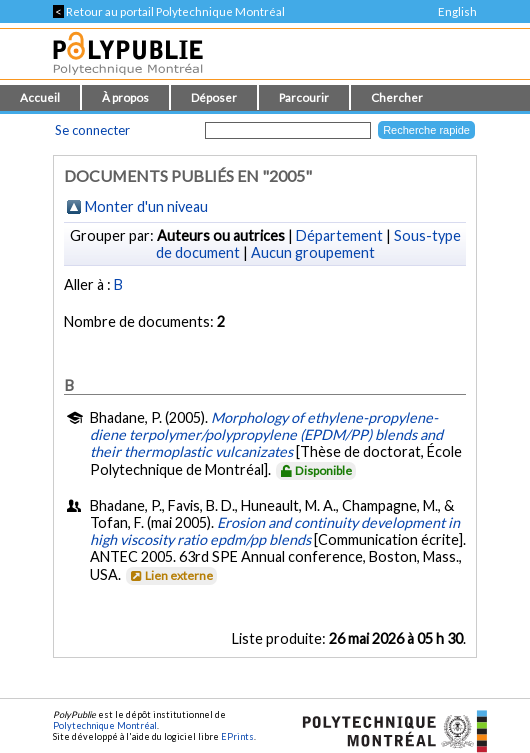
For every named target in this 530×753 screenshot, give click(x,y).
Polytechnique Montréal (105, 725)
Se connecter (92, 130)
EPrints (237, 736)
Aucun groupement (313, 252)
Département (339, 235)
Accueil (40, 97)
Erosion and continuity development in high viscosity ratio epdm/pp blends (275, 531)
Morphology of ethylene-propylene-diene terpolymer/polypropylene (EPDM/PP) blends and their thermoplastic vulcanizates (266, 434)
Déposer (214, 97)
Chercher (397, 97)
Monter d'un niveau (146, 206)
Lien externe (170, 575)
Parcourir (304, 97)
